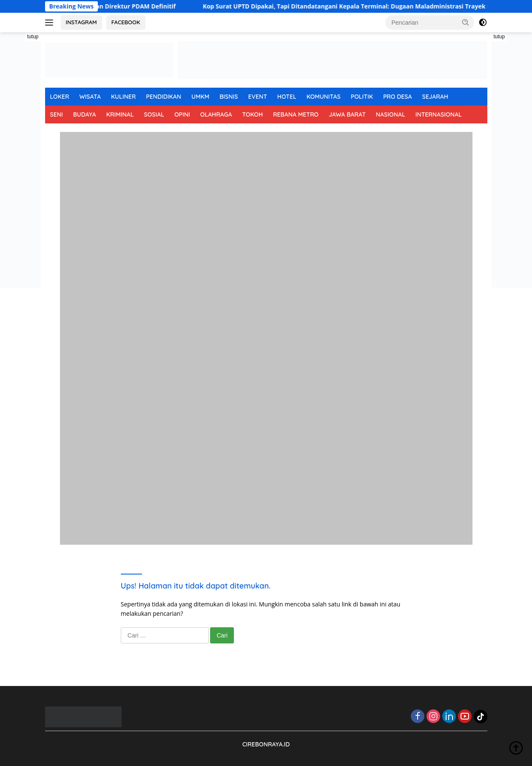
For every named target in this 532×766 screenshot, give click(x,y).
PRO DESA (398, 97)
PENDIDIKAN (164, 97)
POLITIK (362, 97)
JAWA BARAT (347, 114)
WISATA (90, 97)
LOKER (60, 97)
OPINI (182, 114)
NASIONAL (391, 114)
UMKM (200, 97)
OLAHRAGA (216, 114)
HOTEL (287, 97)
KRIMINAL (120, 114)
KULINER (123, 97)
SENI (57, 114)
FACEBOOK (126, 22)
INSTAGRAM (81, 22)
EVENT (257, 97)
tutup (33, 37)
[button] (466, 22)
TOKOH (252, 114)
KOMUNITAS (324, 97)
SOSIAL (154, 114)
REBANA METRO (296, 114)
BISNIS (229, 97)
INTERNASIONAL (439, 114)
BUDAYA (85, 114)
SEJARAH (435, 97)
